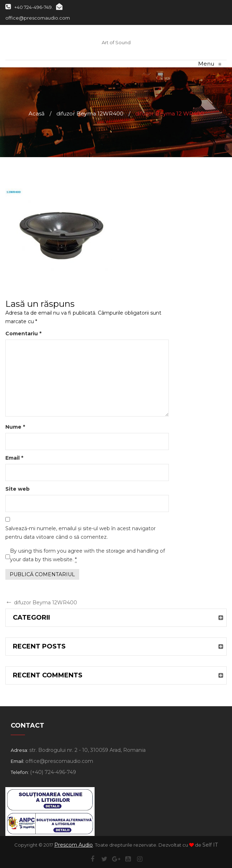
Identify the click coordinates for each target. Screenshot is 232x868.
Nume (15, 427)
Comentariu (23, 334)
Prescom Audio (74, 845)
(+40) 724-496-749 (53, 772)
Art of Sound (116, 42)
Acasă (37, 113)
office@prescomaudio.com (59, 761)
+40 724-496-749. (29, 7)
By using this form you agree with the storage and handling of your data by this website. (87, 555)
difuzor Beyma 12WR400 (90, 113)
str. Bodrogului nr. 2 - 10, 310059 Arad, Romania (87, 750)
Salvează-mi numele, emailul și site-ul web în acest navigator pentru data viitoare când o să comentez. (80, 533)
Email (14, 458)
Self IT (210, 845)
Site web (17, 489)
